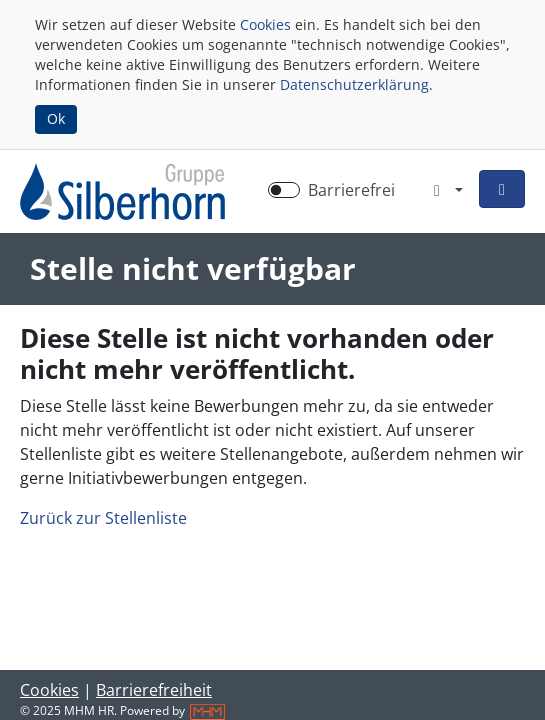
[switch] (284, 190)
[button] (502, 189)
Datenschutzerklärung (354, 84)
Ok (56, 118)
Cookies (265, 24)
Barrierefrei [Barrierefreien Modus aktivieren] (351, 190)
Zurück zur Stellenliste (103, 518)
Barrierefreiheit (154, 690)
